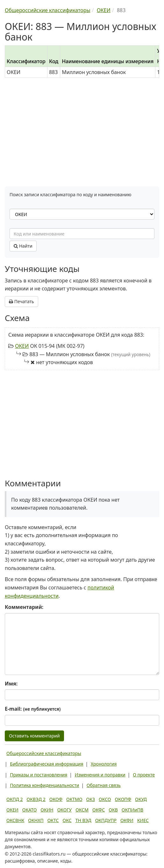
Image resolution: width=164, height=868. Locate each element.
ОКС (67, 820)
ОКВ (113, 810)
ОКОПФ (123, 799)
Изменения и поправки (100, 775)
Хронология (104, 764)
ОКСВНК (15, 820)
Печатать (21, 301)
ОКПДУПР (106, 820)
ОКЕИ (22, 346)
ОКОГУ (65, 810)
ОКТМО (74, 799)
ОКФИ (127, 820)
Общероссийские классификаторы (44, 753)
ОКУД (141, 799)
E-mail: (33, 709)
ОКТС (53, 820)
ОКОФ (56, 799)
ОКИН (47, 810)
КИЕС (143, 820)
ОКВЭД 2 (36, 799)
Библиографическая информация (46, 764)
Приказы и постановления (39, 775)
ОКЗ (91, 799)
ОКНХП (36, 820)
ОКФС (99, 810)
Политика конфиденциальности (44, 785)
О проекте (144, 775)
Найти (23, 246)
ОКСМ (82, 810)
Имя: (11, 684)
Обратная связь (104, 785)
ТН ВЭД (83, 820)
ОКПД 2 (15, 799)
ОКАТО (30, 810)
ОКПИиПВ (132, 810)
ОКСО (105, 799)
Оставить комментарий (34, 736)
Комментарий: (24, 607)
